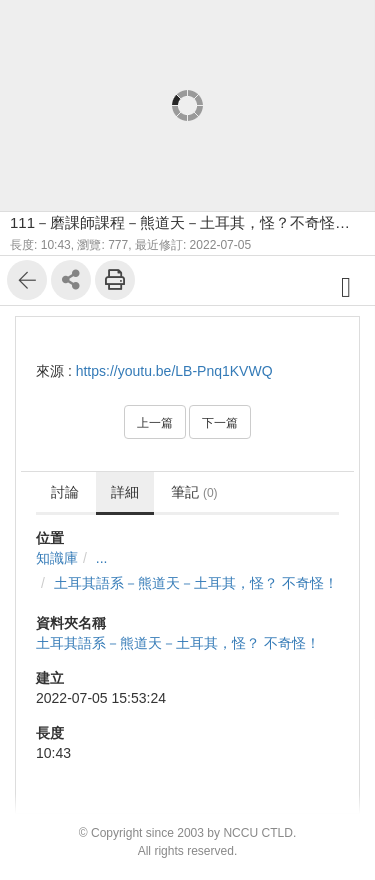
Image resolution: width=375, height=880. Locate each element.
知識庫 (57, 558)
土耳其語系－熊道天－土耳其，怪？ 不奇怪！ (196, 583)
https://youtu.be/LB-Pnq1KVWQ (174, 371)
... (102, 558)
